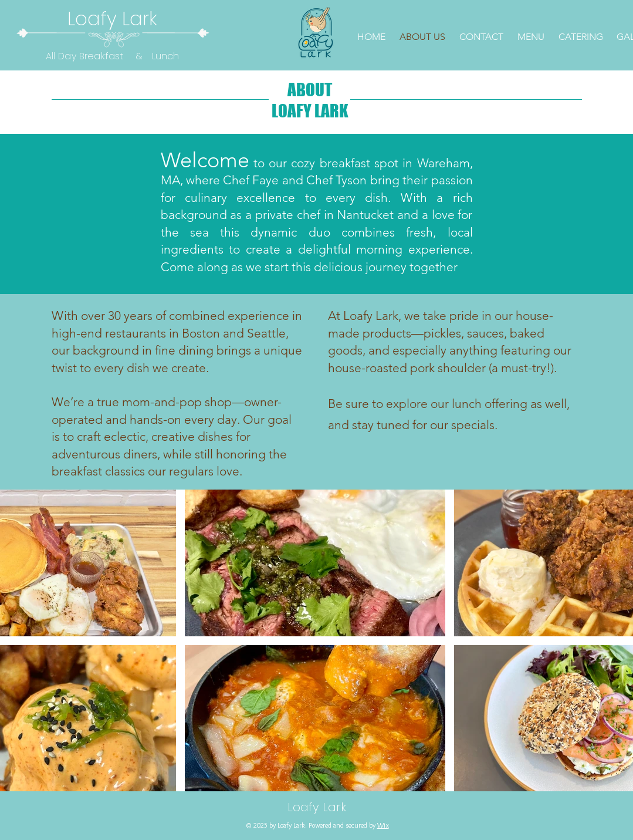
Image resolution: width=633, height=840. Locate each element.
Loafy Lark (112, 18)
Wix (383, 825)
